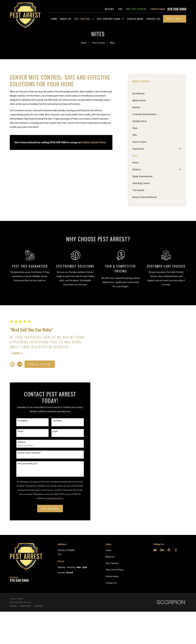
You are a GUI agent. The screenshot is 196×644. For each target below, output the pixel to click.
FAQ (120, 9)
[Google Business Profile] (155, 550)
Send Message (49, 509)
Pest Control (112, 563)
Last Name (57, 421)
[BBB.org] (176, 550)
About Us (110, 557)
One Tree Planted (136, 9)
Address (21, 442)
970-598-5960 (177, 9)
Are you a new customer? (28, 453)
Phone (20, 431)
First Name (22, 421)
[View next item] (19, 364)
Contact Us (111, 583)
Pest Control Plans (115, 570)
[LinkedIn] (162, 550)
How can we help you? (27, 464)
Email (54, 431)
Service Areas (112, 576)
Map (60, 554)
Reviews (110, 9)
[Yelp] (169, 550)
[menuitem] (54, 19)
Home (108, 550)
